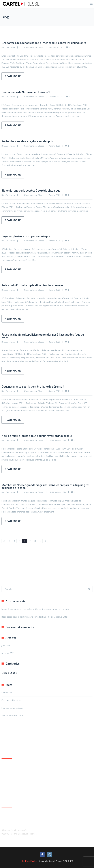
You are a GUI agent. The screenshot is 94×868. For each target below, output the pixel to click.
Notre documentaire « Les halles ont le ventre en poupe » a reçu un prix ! (36, 609)
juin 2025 (6, 645)
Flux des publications (11, 700)
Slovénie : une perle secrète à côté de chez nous (31, 191)
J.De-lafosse (10, 47)
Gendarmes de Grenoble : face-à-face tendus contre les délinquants (44, 43)
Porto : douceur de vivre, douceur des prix (27, 141)
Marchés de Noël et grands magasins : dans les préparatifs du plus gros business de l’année (46, 486)
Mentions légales (29, 861)
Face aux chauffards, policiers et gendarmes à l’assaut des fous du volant (43, 336)
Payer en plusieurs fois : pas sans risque (26, 236)
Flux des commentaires (12, 708)
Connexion (7, 693)
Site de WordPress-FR (12, 715)
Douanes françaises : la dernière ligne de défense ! (33, 387)
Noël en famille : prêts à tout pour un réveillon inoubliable (37, 436)
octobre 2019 (8, 653)
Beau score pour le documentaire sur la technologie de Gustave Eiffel (35, 617)
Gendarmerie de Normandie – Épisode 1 (26, 92)
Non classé (9, 673)
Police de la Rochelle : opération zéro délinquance (32, 285)
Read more (13, 76)
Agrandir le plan (9, 794)
